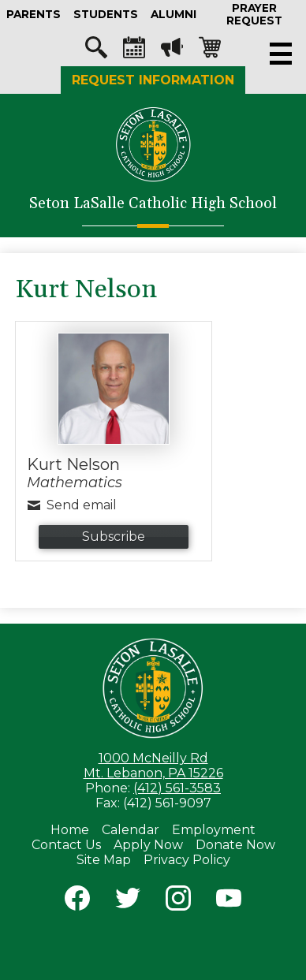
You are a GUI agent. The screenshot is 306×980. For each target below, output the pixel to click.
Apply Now (148, 845)
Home (70, 830)
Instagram (178, 901)
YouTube (229, 901)
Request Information (153, 80)
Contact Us (66, 845)
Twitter (128, 901)
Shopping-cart (210, 51)
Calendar (134, 51)
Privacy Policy (187, 860)
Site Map (104, 860)
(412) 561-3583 (177, 788)
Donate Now (235, 845)
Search (96, 51)
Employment (214, 830)
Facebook (77, 901)
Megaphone (172, 51)
